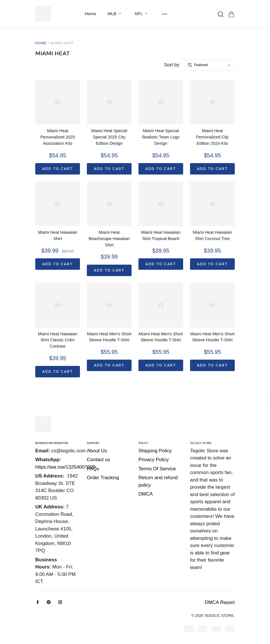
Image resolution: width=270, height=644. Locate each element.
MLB (116, 14)
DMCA (146, 494)
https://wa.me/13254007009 (65, 467)
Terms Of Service (157, 469)
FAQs (93, 469)
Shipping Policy (155, 451)
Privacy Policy (154, 460)
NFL (142, 14)
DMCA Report (220, 602)
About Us (97, 451)
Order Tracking (103, 478)
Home (91, 14)
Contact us (98, 460)
